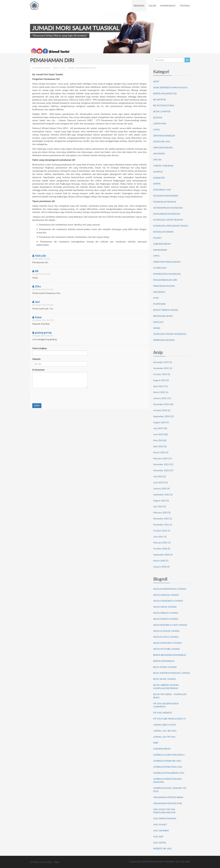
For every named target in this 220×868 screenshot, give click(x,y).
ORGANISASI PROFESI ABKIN (168, 797)
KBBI (156, 743)
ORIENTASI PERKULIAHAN (167, 262)
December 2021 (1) (163, 518)
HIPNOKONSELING (163, 147)
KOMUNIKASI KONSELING (167, 214)
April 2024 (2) (160, 446)
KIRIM (37, 406)
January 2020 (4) (161, 567)
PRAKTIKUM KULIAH (164, 286)
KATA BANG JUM (162, 190)
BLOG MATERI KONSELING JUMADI (172, 673)
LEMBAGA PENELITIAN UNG (168, 767)
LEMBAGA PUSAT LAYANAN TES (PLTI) (170, 790)
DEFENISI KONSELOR (164, 136)
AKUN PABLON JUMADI (166, 613)
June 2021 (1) (160, 537)
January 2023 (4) (161, 488)
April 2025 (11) (161, 386)
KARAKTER (159, 178)
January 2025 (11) (162, 398)
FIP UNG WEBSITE (163, 713)
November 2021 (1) (163, 524)
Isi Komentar (38, 370)
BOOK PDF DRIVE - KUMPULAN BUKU (170, 696)
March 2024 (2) (161, 452)
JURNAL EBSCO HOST (165, 725)
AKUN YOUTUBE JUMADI (166, 649)
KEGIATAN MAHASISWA (166, 196)
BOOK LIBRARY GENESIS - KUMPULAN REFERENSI (167, 687)
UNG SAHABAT (161, 830)
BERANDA (139, 6)
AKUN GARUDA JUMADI (166, 595)
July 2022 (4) (159, 506)
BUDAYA (158, 117)
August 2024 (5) (161, 422)
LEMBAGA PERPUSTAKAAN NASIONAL (167, 780)
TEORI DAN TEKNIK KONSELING (170, 334)
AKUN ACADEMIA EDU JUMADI (170, 589)
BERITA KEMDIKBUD (164, 661)
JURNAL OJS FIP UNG (164, 737)
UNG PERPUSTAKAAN (165, 818)
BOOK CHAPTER (162, 111)
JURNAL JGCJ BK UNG (165, 731)
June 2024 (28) (160, 434)
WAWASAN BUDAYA (164, 340)
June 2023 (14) (160, 482)
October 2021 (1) (162, 530)
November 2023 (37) (163, 470)
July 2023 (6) (159, 476)
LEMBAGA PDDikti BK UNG (167, 761)
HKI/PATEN (159, 153)
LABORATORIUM (162, 244)
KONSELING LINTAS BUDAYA (168, 220)
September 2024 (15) (163, 416)
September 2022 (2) (163, 494)
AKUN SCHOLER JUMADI (166, 631)
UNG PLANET (160, 824)
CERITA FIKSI (160, 123)
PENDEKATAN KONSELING (167, 274)
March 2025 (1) (161, 392)
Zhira (36, 286)
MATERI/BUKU (168, 6)
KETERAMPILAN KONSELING (168, 208)
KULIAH (157, 238)
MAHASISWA (160, 250)
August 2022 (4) (161, 500)
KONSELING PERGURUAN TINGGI (171, 226)
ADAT (156, 81)
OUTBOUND (160, 268)
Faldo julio (39, 256)
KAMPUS (158, 172)
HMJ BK (157, 160)
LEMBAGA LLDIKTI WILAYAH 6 (169, 755)
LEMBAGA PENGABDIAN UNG (169, 773)
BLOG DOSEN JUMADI (165, 667)
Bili (35, 271)
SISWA (157, 328)
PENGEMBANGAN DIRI (165, 280)
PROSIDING (159, 292)
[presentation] (54, 396)
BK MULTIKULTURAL (164, 105)
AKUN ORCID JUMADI (165, 607)
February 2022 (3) (162, 512)
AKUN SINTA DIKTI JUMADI (167, 643)
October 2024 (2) (162, 410)
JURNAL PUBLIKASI (163, 166)
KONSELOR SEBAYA (163, 232)
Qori (36, 302)
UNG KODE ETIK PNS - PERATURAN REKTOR (165, 811)
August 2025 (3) (161, 380)
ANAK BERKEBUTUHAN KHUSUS (170, 87)
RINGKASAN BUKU (163, 316)
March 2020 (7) (161, 561)
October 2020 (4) (162, 548)
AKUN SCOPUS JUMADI (166, 637)
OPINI (156, 256)
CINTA (156, 129)
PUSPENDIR (159, 304)
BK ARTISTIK (160, 99)
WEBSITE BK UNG (162, 848)
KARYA (157, 184)
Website (36, 359)
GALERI (152, 6)
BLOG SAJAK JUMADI (164, 679)
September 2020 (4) (163, 555)
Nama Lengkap (39, 348)
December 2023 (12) (163, 464)
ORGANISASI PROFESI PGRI (167, 803)
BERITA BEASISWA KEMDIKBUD (170, 655)
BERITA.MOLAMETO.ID (165, 93)
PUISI (156, 298)
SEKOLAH (158, 322)
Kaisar (37, 317)
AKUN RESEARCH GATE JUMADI (170, 625)
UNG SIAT (158, 836)
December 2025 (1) (163, 362)
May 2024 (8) (160, 440)
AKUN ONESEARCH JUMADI (168, 601)
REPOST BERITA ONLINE (166, 310)
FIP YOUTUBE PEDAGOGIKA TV (169, 719)
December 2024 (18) (163, 404)
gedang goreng (42, 333)
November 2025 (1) (163, 368)
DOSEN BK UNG (162, 141)
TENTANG (185, 6)
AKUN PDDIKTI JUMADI (166, 619)
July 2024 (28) (160, 428)
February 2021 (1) (162, 542)
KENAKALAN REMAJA (165, 202)
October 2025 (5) (162, 374)
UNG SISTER (160, 843)
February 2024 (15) (162, 458)
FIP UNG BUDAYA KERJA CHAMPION (166, 705)
